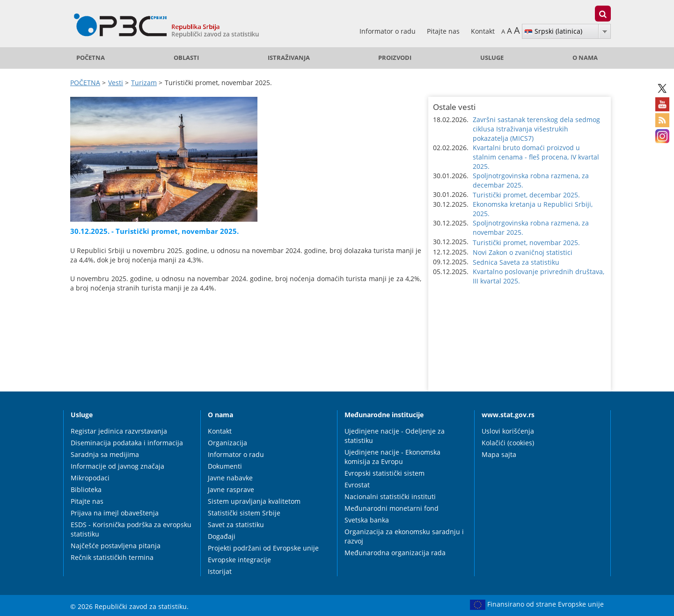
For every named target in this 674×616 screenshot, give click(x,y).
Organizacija (227, 443)
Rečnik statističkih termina (112, 557)
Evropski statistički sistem (385, 473)
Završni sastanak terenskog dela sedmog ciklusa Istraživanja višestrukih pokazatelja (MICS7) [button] (536, 129)
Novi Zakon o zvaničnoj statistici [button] (523, 252)
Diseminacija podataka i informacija (127, 443)
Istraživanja (289, 58)
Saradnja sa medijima (105, 454)
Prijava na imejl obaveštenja (115, 513)
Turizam (144, 83)
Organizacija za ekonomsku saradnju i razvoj (404, 536)
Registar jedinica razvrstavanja (119, 431)
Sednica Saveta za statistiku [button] (516, 262)
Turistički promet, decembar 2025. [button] (526, 195)
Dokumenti (225, 466)
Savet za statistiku (236, 525)
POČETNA (91, 58)
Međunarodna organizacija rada (395, 553)
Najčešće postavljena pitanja (116, 546)
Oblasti (186, 58)
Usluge (492, 58)
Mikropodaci (90, 478)
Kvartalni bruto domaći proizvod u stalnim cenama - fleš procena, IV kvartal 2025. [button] (536, 157)
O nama (585, 58)
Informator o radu (388, 31)
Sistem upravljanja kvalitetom (254, 501)
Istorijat (220, 571)
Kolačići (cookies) (508, 443)
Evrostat (357, 485)
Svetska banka (367, 520)
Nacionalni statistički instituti (390, 496)
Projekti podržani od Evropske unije (263, 548)
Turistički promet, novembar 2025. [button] (526, 243)
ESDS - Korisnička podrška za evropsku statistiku (131, 529)
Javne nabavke (230, 478)
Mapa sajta (499, 454)
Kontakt (483, 31)
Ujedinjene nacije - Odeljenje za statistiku (395, 436)
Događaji (222, 536)
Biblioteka (86, 489)
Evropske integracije (239, 560)
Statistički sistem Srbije (244, 513)
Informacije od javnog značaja (117, 466)
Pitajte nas (444, 31)
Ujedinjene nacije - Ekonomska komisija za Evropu (392, 457)
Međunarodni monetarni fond (392, 508)
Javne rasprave (231, 489)
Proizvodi (395, 58)
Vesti (116, 83)
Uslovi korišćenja (508, 431)
